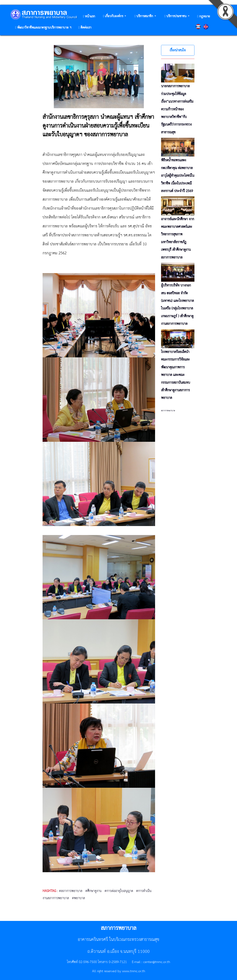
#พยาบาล (78, 898)
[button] (115, 16)
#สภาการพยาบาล (71, 891)
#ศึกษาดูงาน (93, 891)
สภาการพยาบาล (168, 411)
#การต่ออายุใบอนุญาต (119, 891)
